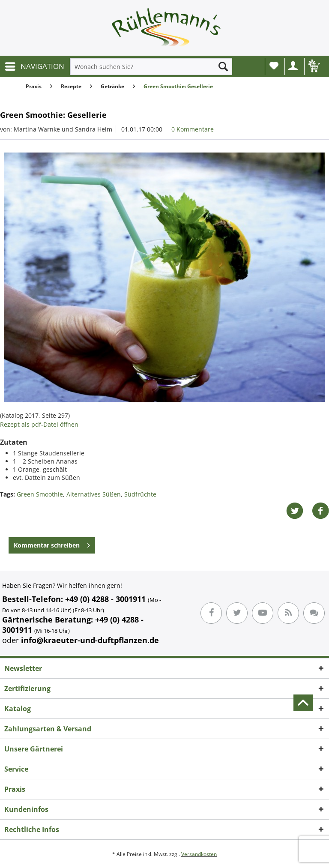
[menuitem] (34, 66)
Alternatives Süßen (94, 494)
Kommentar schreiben (52, 544)
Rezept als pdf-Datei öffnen (39, 424)
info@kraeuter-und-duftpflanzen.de (90, 640)
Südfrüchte (140, 494)
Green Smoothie (40, 494)
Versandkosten (199, 854)
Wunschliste (274, 66)
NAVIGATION (35, 65)
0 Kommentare (193, 129)
